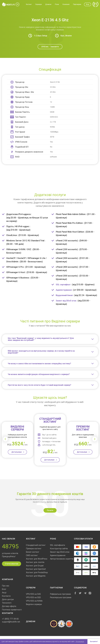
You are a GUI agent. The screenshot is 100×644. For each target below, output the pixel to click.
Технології (7, 603)
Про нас (6, 586)
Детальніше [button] (80, 641)
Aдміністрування (58, 555)
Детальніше (17, 455)
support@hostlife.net (11, 622)
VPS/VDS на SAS (33, 594)
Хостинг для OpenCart (36, 569)
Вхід (88, 4)
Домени (48, 4)
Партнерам (77, 4)
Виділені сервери (34, 604)
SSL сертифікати (57, 545)
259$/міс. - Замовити (50, 47)
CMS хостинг (32, 555)
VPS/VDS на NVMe (34, 601)
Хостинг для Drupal (35, 566)
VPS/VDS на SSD (33, 597)
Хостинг (29, 4)
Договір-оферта (9, 606)
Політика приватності (12, 610)
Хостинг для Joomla (35, 562)
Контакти (6, 596)
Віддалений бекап (65, 295)
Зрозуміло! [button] (93, 641)
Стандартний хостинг (36, 545)
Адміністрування (64, 290)
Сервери (38, 4)
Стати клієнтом (12, 564)
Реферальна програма (60, 594)
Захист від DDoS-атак (67, 304)
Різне (57, 4)
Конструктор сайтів (59, 549)
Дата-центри (8, 599)
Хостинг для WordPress (37, 559)
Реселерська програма (61, 597)
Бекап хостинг (33, 552)
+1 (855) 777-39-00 (10, 619)
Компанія (66, 4)
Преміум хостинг (34, 549)
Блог (4, 589)
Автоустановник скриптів (62, 559)
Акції (4, 593)
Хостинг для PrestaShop (37, 572)
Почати (50, 514)
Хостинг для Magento (36, 576)
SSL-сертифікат (64, 285)
